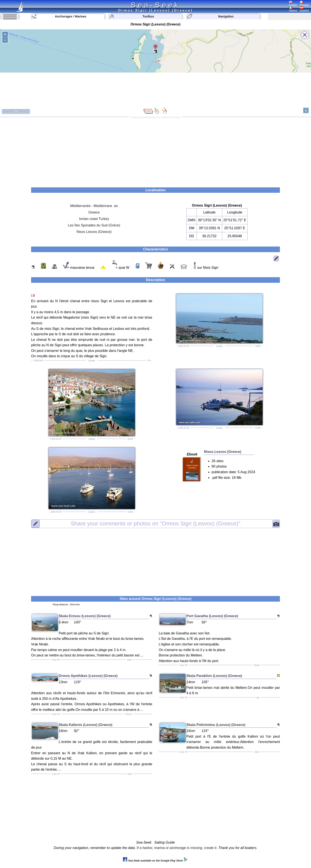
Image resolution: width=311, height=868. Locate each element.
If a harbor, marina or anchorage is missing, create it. (177, 848)
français (304, 4)
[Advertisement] (155, 151)
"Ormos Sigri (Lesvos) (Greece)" (155, 524)
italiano (293, 9)
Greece (94, 212)
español (304, 9)
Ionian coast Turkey (94, 219)
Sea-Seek (155, 5)
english (293, 4)
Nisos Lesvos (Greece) (94, 232)
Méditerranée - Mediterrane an (94, 206)
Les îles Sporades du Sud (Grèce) (94, 225)
